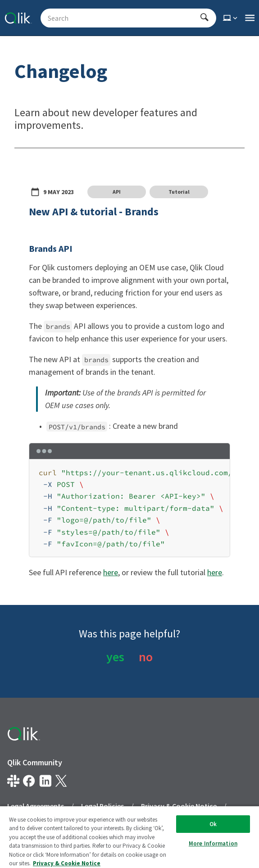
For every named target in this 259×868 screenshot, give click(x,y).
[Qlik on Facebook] (29, 781)
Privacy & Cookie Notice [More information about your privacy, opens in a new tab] (67, 863)
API (117, 192)
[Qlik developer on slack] (13, 781)
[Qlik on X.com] (61, 781)
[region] (129, 509)
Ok (213, 824)
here (111, 572)
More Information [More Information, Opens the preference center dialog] (213, 843)
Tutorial (179, 192)
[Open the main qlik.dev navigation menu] (250, 18)
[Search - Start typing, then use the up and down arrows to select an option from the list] (123, 18)
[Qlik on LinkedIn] (45, 781)
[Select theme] (231, 18)
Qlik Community (35, 762)
